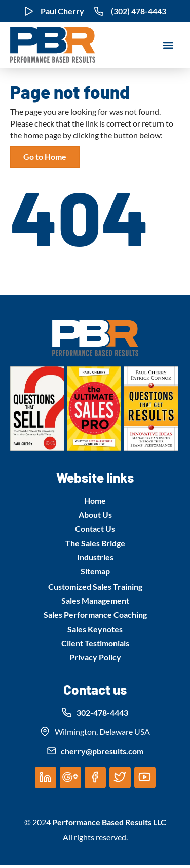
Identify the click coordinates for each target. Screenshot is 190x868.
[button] (168, 45)
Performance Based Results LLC (109, 822)
